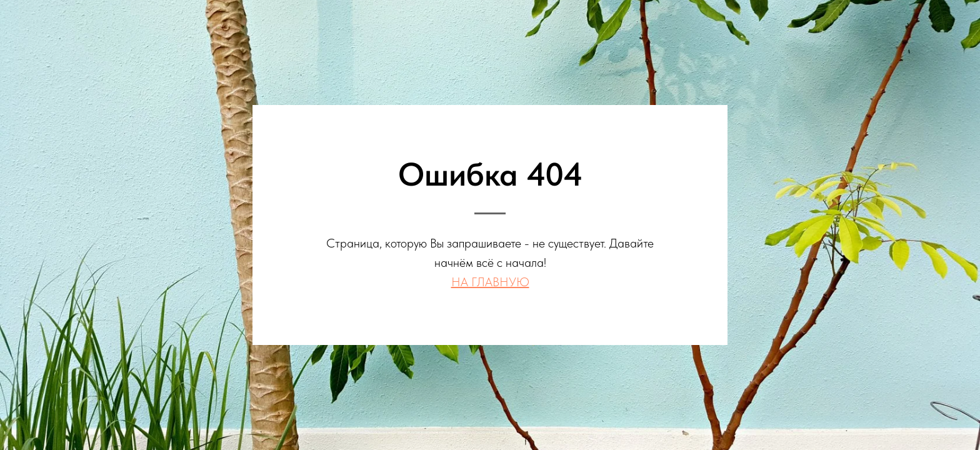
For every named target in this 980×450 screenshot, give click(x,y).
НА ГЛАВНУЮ (490, 282)
